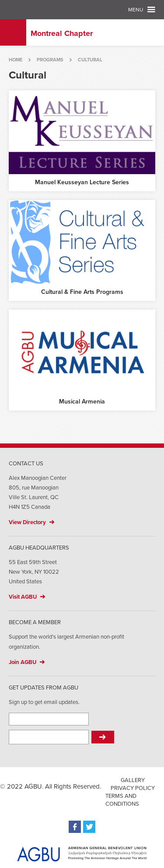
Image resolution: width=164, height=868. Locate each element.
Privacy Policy (133, 788)
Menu (136, 10)
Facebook (75, 827)
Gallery (133, 780)
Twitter (89, 827)
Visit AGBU (23, 597)
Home (16, 60)
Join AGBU (23, 662)
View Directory (27, 522)
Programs (50, 60)
